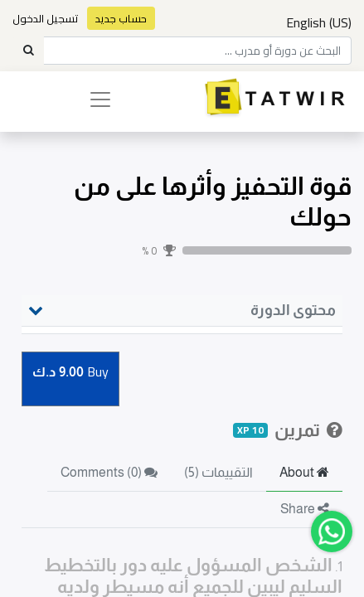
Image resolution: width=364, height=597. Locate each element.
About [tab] (304, 472)
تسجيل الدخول (46, 18)
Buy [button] (70, 373)
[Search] (28, 51)
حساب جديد (121, 18)
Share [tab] (305, 509)
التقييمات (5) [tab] (218, 472)
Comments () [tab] (109, 472)
